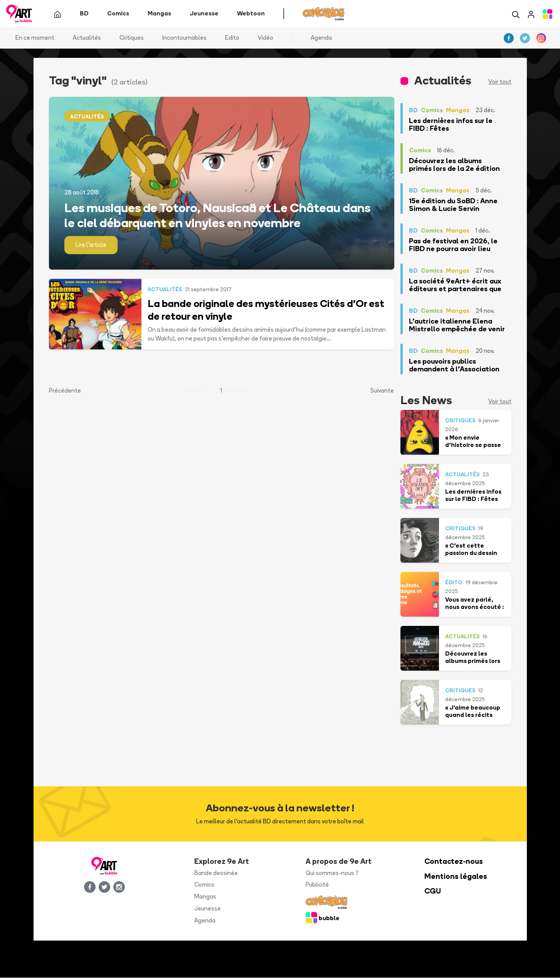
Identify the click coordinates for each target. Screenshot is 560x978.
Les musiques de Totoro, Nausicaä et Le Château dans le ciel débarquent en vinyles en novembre (217, 216)
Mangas (205, 897)
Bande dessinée (216, 873)
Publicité (317, 885)
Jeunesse (208, 909)
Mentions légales (456, 877)
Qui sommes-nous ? (332, 873)
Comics (204, 885)
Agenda (321, 38)
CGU (433, 892)
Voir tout (500, 82)
